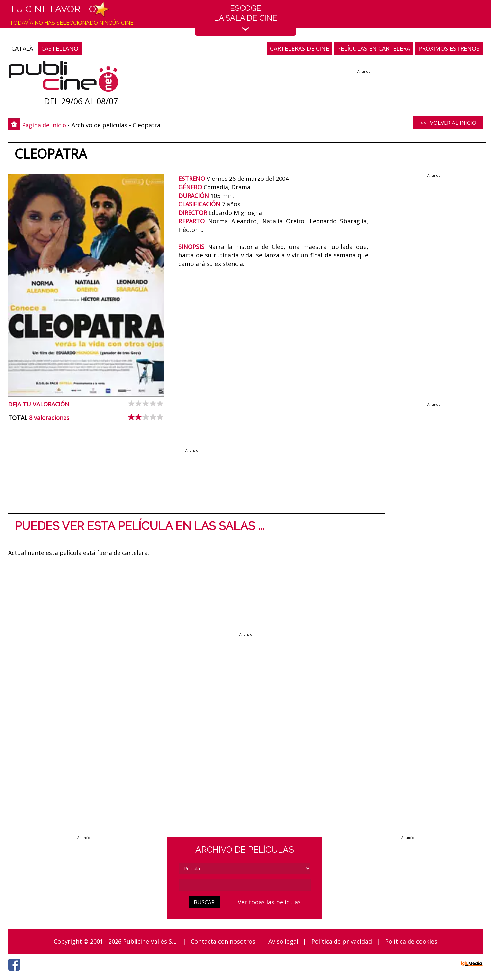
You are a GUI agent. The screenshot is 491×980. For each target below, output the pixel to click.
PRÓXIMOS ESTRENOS (449, 48)
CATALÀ (22, 48)
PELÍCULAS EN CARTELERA (374, 48)
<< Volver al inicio (448, 123)
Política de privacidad (342, 941)
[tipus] (245, 868)
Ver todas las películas (269, 902)
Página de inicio (44, 125)
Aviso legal (283, 941)
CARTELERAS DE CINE (300, 48)
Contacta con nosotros (223, 941)
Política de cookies (411, 941)
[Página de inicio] (63, 78)
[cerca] (245, 885)
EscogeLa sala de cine (246, 17)
